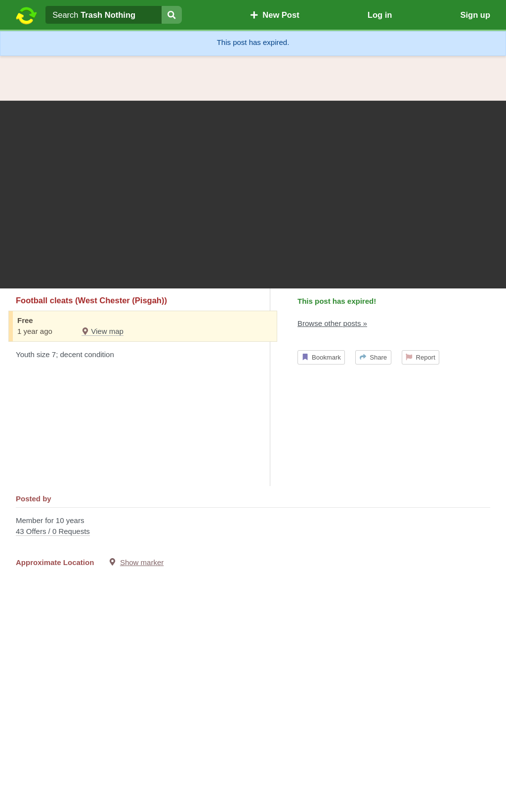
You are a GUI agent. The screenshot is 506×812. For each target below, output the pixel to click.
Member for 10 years (253, 527)
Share (373, 357)
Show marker (142, 562)
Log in (380, 15)
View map (103, 331)
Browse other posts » (332, 323)
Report (421, 357)
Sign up (475, 15)
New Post (275, 15)
